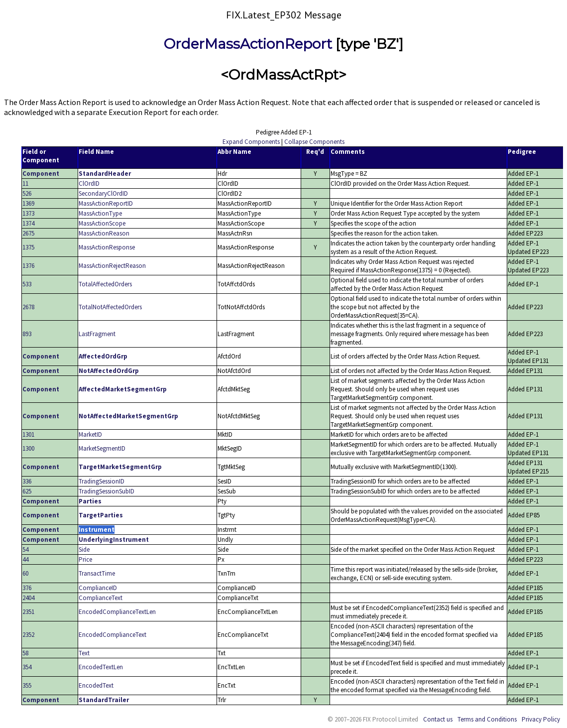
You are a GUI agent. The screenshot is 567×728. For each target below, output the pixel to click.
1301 (28, 434)
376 (27, 588)
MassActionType (100, 213)
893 (27, 334)
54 (25, 549)
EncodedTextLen (101, 667)
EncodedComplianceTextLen (117, 612)
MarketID (90, 434)
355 (27, 685)
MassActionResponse (107, 247)
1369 (28, 203)
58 (25, 653)
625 (27, 491)
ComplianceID (98, 588)
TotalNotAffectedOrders (110, 307)
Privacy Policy (541, 719)
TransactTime (97, 573)
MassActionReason (104, 233)
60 (25, 573)
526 (27, 193)
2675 (28, 233)
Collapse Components (314, 142)
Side (84, 549)
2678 (28, 307)
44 (25, 559)
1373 (28, 213)
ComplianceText (101, 598)
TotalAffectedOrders (105, 284)
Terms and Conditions (487, 719)
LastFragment (97, 334)
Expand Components (251, 142)
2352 (28, 635)
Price (85, 559)
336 (27, 481)
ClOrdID (89, 183)
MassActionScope (102, 223)
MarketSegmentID (102, 448)
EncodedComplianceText (113, 635)
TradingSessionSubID (107, 491)
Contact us (438, 719)
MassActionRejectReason (112, 266)
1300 (28, 448)
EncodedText (96, 685)
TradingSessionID (102, 481)
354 (27, 667)
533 (27, 284)
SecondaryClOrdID (103, 193)
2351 (28, 612)
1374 (28, 223)
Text (84, 653)
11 (25, 183)
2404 (28, 598)
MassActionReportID (106, 203)
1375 (28, 247)
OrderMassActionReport (248, 44)
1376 (28, 266)
